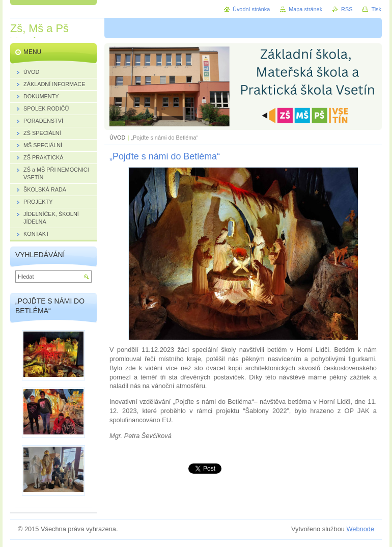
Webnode (360, 529)
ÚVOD (117, 138)
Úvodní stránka (251, 9)
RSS (347, 9)
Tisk (376, 9)
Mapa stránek (305, 9)
